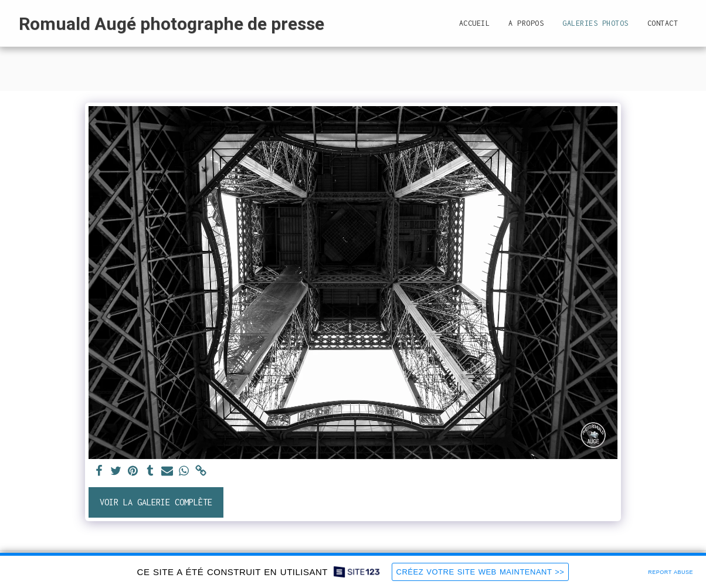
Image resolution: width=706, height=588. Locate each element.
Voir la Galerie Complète (156, 502)
